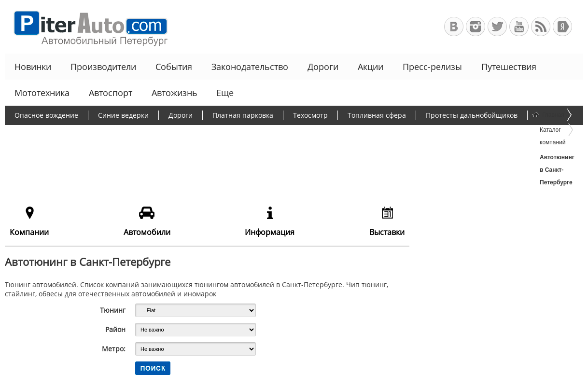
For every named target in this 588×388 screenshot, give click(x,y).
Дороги (323, 67)
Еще (224, 93)
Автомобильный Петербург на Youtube (519, 27)
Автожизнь (175, 93)
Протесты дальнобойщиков (472, 115)
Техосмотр (310, 115)
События (174, 67)
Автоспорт (111, 93)
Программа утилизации (234, 134)
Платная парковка (243, 115)
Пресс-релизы (432, 67)
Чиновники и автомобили (336, 134)
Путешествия (509, 67)
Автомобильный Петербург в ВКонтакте (454, 27)
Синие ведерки (123, 115)
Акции (371, 67)
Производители (103, 67)
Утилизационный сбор (136, 134)
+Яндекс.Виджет (562, 27)
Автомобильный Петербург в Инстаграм (476, 27)
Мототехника (42, 93)
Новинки (33, 67)
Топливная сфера (377, 115)
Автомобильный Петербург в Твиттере (497, 27)
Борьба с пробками (47, 134)
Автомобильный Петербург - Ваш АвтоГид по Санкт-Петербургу (86, 27)
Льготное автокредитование (446, 134)
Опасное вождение (46, 115)
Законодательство (250, 67)
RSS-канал (541, 27)
